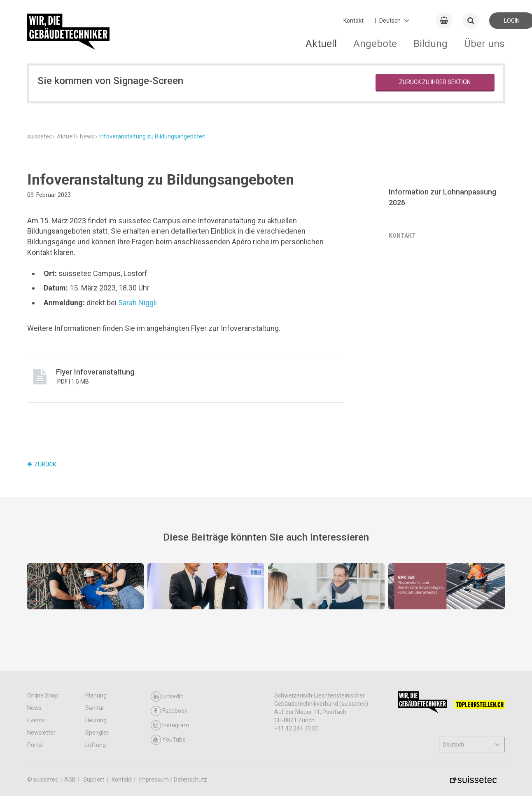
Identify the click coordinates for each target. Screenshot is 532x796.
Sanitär (95, 708)
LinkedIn (167, 696)
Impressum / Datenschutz (173, 780)
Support (94, 780)
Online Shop (43, 695)
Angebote (375, 43)
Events (36, 720)
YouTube (168, 740)
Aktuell (321, 43)
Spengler (97, 733)
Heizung (96, 720)
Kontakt (353, 21)
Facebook (169, 711)
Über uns (484, 43)
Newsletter (41, 733)
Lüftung (96, 745)
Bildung (430, 43)
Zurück (42, 464)
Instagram (170, 725)
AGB (71, 780)
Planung (96, 695)
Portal (35, 745)
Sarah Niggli (138, 303)
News (34, 708)
